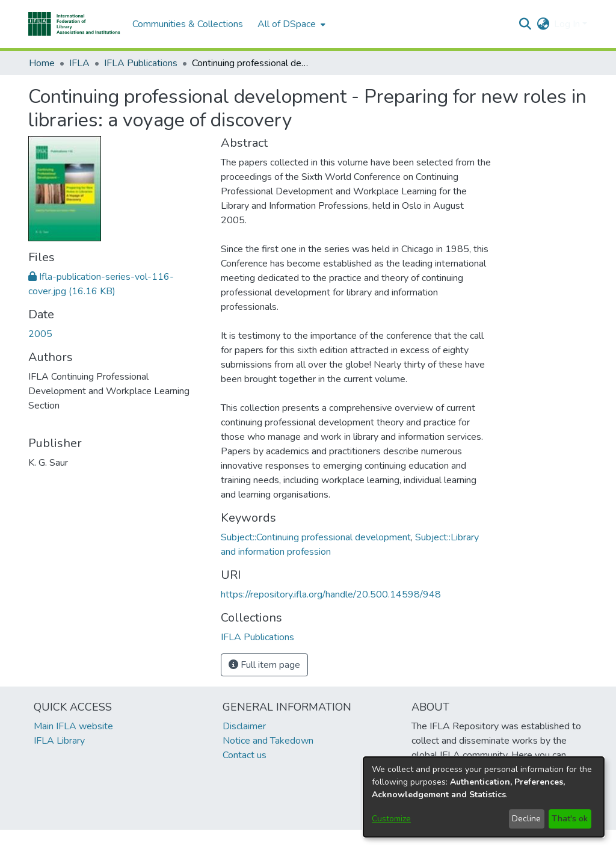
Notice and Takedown (268, 741)
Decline (526, 819)
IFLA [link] (79, 63)
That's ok (570, 819)
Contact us (245, 755)
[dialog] (484, 797)
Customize (391, 819)
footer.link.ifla (255, 839)
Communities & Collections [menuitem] (188, 24)
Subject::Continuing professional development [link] (316, 537)
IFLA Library (59, 741)
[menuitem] (290, 24)
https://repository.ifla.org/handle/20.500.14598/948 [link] (331, 594)
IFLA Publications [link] (141, 63)
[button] (74, 24)
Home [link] (42, 63)
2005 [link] (40, 334)
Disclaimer (244, 726)
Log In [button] (568, 24)
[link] (257, 637)
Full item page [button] (264, 665)
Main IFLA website (73, 726)
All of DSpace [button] (287, 24)
